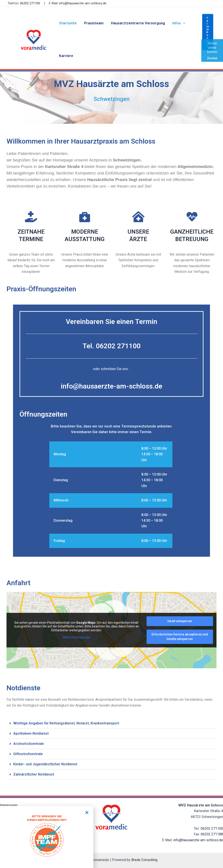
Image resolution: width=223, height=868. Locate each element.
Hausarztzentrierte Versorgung (138, 23)
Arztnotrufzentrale (29, 744)
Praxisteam (94, 23)
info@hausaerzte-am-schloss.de (83, 3)
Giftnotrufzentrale (28, 754)
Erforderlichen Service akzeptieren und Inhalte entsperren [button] (180, 637)
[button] (208, 32)
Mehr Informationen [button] (77, 637)
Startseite (68, 23)
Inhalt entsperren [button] (180, 621)
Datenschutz (10, 811)
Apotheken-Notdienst (31, 733)
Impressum (9, 805)
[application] (183, 23)
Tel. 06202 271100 (111, 346)
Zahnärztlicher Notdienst (34, 774)
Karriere (66, 56)
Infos (179, 23)
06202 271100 (212, 829)
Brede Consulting (144, 860)
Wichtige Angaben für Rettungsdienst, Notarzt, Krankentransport (66, 723)
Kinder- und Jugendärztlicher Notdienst (45, 764)
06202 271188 (212, 834)
